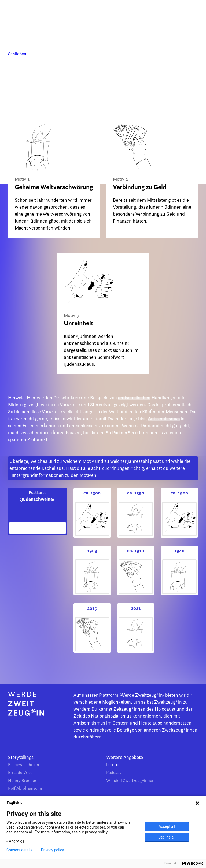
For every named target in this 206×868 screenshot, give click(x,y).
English (15, 803)
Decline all (167, 837)
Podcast (114, 772)
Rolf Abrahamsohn (25, 788)
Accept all (167, 826)
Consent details (19, 850)
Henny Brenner (22, 780)
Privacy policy (52, 850)
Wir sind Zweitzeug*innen (130, 780)
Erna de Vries (20, 772)
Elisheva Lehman (24, 765)
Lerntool (114, 765)
